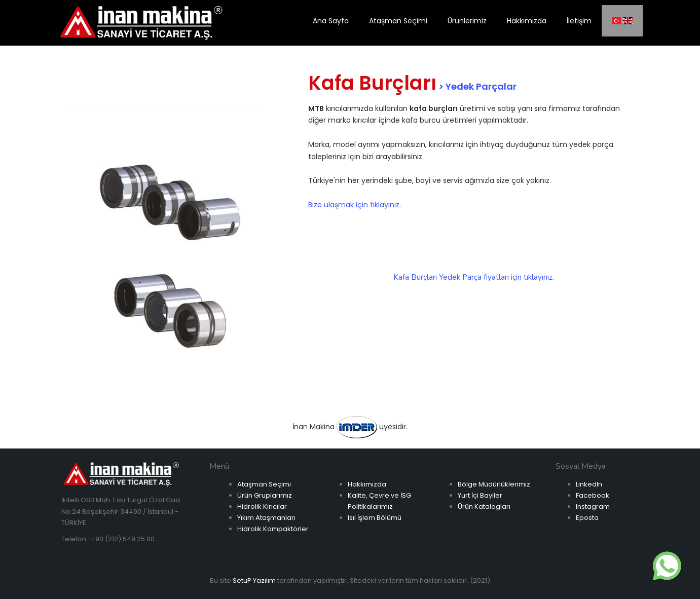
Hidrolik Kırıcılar (262, 507)
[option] (165, 246)
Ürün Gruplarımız (265, 495)
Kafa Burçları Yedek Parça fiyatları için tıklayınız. (474, 277)
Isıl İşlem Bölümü (375, 518)
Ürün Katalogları (484, 507)
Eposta (587, 518)
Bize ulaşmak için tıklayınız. (355, 205)
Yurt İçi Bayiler (480, 495)
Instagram (593, 507)
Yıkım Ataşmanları (266, 518)
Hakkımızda (367, 484)
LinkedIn (589, 484)
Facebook (593, 495)
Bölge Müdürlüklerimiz (494, 484)
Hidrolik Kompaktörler (273, 529)
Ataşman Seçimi (264, 484)
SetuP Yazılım (254, 581)
